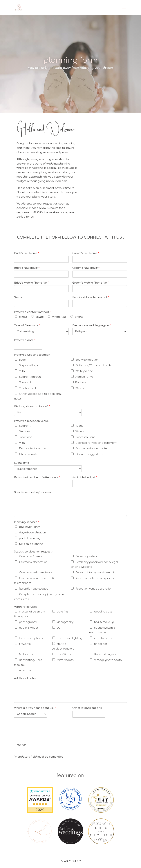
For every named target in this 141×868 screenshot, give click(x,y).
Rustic (79, 426)
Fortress (81, 383)
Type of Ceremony (27, 325)
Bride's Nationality (27, 268)
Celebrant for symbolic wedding (96, 573)
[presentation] (42, 735)
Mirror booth (65, 660)
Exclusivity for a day (32, 449)
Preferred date (25, 340)
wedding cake (103, 612)
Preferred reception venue (31, 421)
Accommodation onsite (91, 449)
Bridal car (101, 644)
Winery (80, 388)
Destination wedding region (91, 325)
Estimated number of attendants (37, 478)
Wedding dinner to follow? (32, 406)
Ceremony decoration (33, 562)
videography (65, 622)
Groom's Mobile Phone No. (91, 283)
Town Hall (25, 383)
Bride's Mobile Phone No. (32, 283)
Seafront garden (30, 377)
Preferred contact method (32, 312)
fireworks (25, 644)
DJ (59, 628)
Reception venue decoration (94, 589)
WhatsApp (59, 317)
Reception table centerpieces (95, 578)
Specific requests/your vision (33, 492)
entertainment (103, 638)
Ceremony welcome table (36, 573)
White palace (84, 371)
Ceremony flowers (31, 556)
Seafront (25, 426)
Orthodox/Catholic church (93, 365)
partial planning (30, 538)
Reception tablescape (34, 589)
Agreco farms (84, 377)
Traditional (26, 437)
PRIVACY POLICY (70, 861)
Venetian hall (28, 388)
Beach (23, 360)
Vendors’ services (26, 607)
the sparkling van (106, 654)
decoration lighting (69, 638)
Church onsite (28, 454)
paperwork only (29, 527)
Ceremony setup (86, 556)
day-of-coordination (32, 533)
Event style (22, 463)
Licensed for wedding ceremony (96, 443)
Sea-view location (87, 360)
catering (62, 612)
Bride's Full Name (27, 253)
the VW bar (64, 654)
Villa (22, 371)
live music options (31, 638)
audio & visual (29, 628)
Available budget (85, 478)
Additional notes (25, 678)
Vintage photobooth (108, 660)
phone (79, 317)
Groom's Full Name (86, 253)
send (22, 745)
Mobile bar (26, 654)
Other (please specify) (87, 708)
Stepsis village (29, 365)
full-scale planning (31, 544)
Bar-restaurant (85, 437)
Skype (18, 297)
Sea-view (25, 432)
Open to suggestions (90, 454)
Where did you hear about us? (35, 708)
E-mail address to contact (91, 297)
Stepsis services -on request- (33, 552)
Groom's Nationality (86, 268)
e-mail (23, 317)
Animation (26, 671)
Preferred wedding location (33, 355)
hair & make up (104, 622)
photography (28, 622)
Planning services (27, 522)
